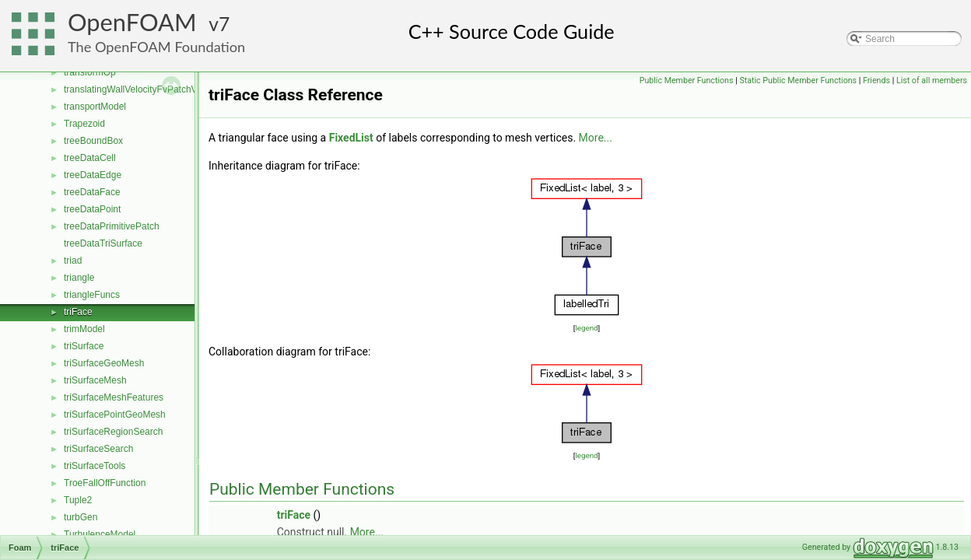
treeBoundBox (93, 141)
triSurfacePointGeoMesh (115, 415)
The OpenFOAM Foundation (156, 47)
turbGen (81, 517)
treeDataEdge (93, 175)
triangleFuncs (92, 295)
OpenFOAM (132, 22)
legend (586, 328)
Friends (876, 80)
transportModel (95, 107)
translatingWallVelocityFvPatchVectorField (151, 89)
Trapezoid (84, 124)
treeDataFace (92, 192)
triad (73, 261)
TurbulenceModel (100, 534)
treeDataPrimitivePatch (112, 226)
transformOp (90, 72)
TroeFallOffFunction (105, 483)
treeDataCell (90, 158)
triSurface (84, 346)
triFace (78, 312)
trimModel (84, 329)
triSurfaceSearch (98, 449)
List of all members (932, 80)
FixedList (351, 138)
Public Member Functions (687, 80)
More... (596, 138)
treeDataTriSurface (103, 243)
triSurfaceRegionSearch (113, 432)
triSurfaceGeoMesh (104, 363)
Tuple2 (78, 500)
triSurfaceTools (95, 466)
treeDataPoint (92, 209)
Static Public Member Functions (798, 80)
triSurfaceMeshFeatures (114, 397)
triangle (79, 278)
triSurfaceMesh (95, 380)
